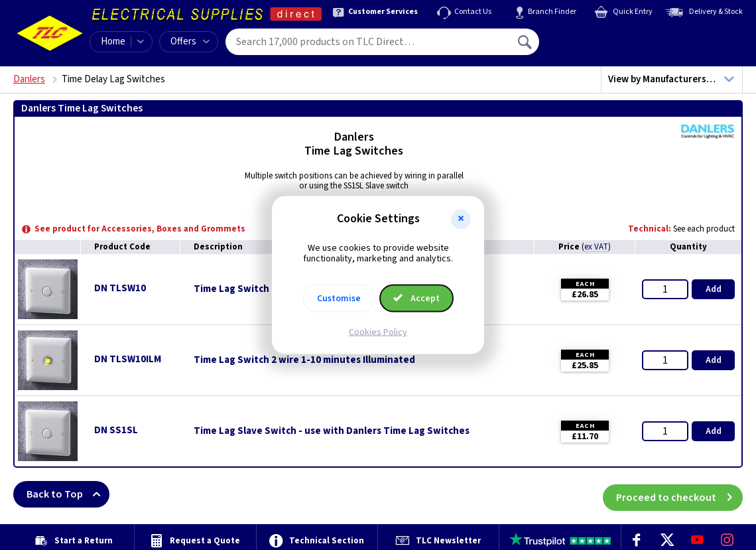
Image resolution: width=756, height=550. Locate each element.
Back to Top (68, 494)
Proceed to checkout (679, 494)
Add (714, 289)
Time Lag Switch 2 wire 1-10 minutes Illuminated (304, 360)
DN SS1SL (116, 430)
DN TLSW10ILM (128, 359)
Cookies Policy (378, 332)
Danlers (29, 79)
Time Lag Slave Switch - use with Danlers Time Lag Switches (332, 431)
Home (113, 41)
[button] (461, 219)
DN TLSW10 (120, 288)
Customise (339, 299)
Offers (190, 41)
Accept (416, 299)
